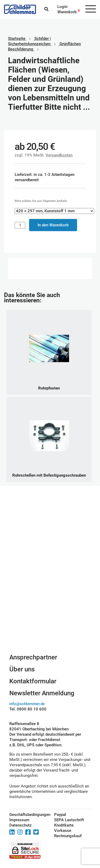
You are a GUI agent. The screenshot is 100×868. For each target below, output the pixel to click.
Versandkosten (59, 155)
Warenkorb (67, 12)
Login (62, 7)
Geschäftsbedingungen (26, 815)
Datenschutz (21, 825)
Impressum (19, 820)
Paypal (60, 815)
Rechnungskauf (68, 836)
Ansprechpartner (33, 657)
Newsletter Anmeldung (42, 693)
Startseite (17, 39)
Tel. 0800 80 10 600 (28, 709)
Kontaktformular (33, 681)
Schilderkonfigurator (50, 617)
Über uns (22, 669)
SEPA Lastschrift (69, 820)
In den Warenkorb (53, 225)
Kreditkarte (64, 825)
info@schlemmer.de (27, 704)
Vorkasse (63, 831)
